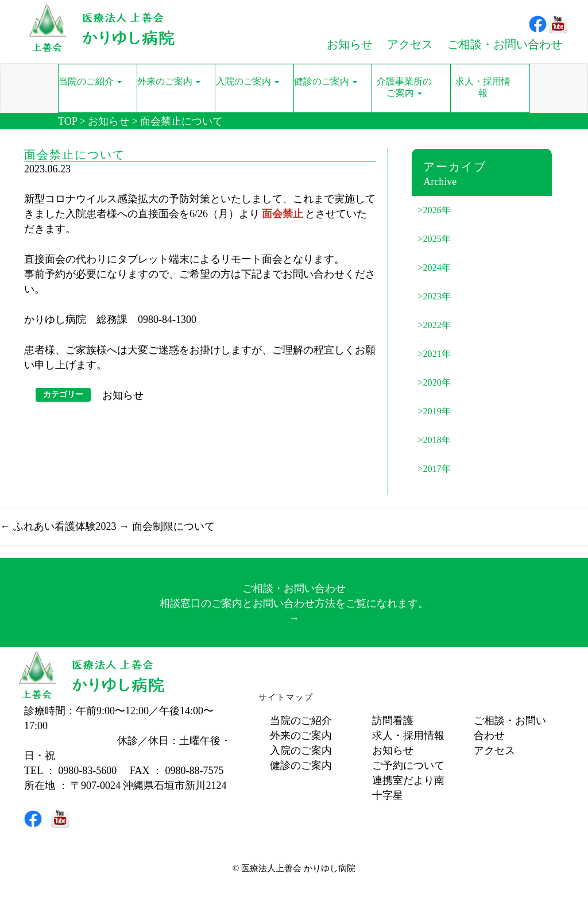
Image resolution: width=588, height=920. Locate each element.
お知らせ (109, 121)
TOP (67, 121)
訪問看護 (393, 721)
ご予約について (408, 765)
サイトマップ (286, 697)
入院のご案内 (301, 750)
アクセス (494, 750)
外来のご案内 (301, 736)
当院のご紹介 (301, 721)
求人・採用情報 (408, 736)
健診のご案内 (301, 765)
